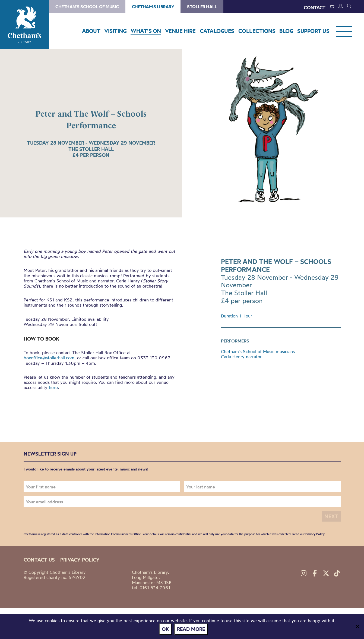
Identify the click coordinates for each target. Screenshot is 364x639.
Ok (165, 629)
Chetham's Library (24, 24)
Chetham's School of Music (87, 7)
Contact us (39, 560)
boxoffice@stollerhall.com (49, 358)
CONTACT (315, 7)
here (53, 387)
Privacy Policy (315, 534)
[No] (357, 626)
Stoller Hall (202, 7)
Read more (191, 629)
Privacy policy (80, 560)
